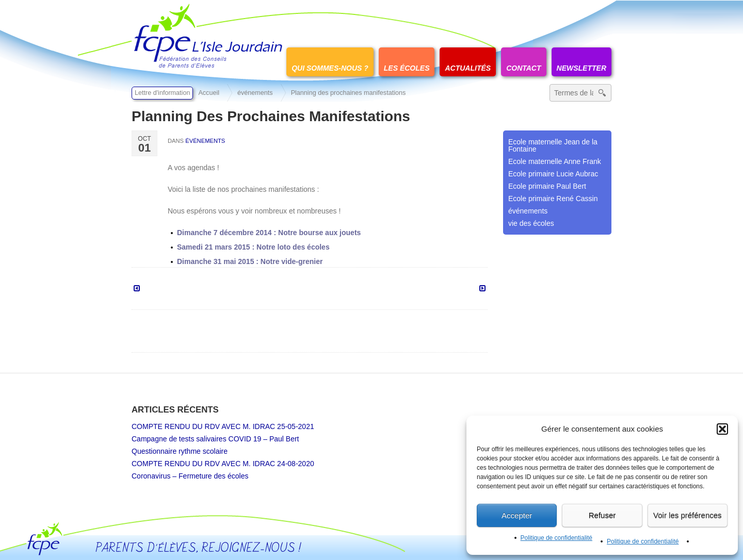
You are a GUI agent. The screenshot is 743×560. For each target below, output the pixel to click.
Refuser (602, 515)
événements (255, 93)
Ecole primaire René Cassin (553, 199)
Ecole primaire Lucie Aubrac (553, 174)
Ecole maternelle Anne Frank (555, 161)
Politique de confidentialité (556, 538)
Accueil (209, 93)
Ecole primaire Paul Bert (547, 186)
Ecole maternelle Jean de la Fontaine (553, 145)
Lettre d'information (162, 93)
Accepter (517, 515)
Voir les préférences (688, 515)
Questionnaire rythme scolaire (180, 451)
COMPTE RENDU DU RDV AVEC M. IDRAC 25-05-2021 (223, 426)
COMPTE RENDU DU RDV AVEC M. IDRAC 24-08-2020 (223, 464)
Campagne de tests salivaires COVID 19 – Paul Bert (215, 439)
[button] (722, 429)
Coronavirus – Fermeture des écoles (190, 476)
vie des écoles (531, 223)
